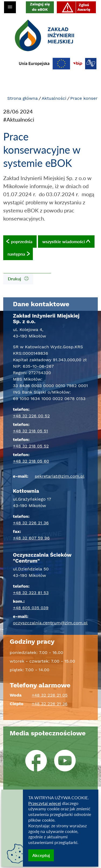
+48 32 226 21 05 (50, 695)
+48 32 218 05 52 (31, 446)
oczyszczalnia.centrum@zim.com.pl (50, 623)
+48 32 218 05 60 (31, 461)
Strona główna (22, 98)
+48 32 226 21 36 (31, 523)
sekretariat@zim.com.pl (60, 476)
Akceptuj (41, 855)
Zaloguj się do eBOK (40, 7)
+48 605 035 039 (31, 608)
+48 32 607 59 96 (31, 538)
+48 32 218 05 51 (30, 431)
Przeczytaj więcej (45, 803)
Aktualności (54, 98)
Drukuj (18, 279)
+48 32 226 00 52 (31, 416)
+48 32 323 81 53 (31, 593)
